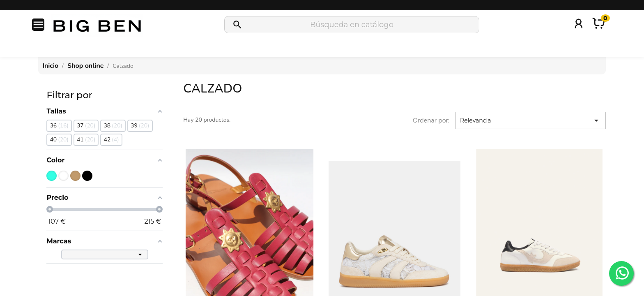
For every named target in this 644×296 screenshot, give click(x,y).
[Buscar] (352, 25)
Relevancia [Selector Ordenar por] (531, 120)
